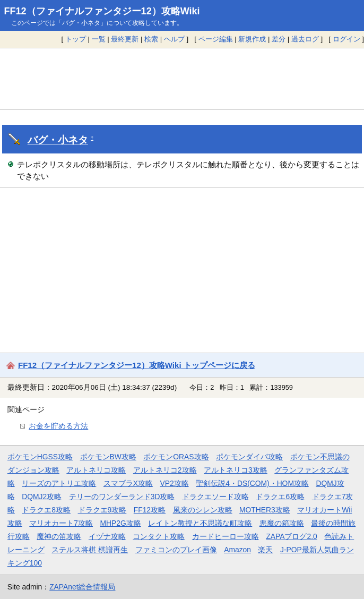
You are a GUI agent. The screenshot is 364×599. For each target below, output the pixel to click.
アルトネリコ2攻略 (165, 470)
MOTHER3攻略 (265, 510)
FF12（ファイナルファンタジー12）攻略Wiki (102, 11)
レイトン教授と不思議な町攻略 (200, 523)
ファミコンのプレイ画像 (176, 550)
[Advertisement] (182, 79)
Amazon (237, 550)
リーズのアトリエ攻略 (59, 483)
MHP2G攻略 (121, 523)
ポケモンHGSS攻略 (40, 457)
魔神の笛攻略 (59, 536)
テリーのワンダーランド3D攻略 (122, 497)
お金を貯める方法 (58, 426)
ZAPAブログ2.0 (291, 536)
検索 (151, 39)
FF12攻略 (150, 510)
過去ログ (305, 39)
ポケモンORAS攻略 (176, 457)
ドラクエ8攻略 (46, 510)
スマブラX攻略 (128, 483)
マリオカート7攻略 (61, 523)
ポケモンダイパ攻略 (249, 457)
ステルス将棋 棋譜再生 (90, 550)
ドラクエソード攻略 (215, 497)
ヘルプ (174, 39)
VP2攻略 (175, 483)
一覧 (99, 39)
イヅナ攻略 (107, 536)
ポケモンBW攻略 (108, 457)
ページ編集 (216, 39)
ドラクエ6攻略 (280, 497)
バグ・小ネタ (58, 140)
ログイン (346, 39)
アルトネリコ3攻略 (236, 470)
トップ (76, 39)
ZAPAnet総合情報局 (82, 587)
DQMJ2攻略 (42, 497)
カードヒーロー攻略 (226, 536)
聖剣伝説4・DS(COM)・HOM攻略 (252, 483)
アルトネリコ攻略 (96, 470)
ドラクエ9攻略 (102, 510)
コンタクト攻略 (159, 536)
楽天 (265, 550)
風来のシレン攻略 (203, 510)
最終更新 (125, 39)
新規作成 (252, 39)
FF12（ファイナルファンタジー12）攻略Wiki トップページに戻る (137, 365)
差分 (279, 39)
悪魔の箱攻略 (282, 523)
